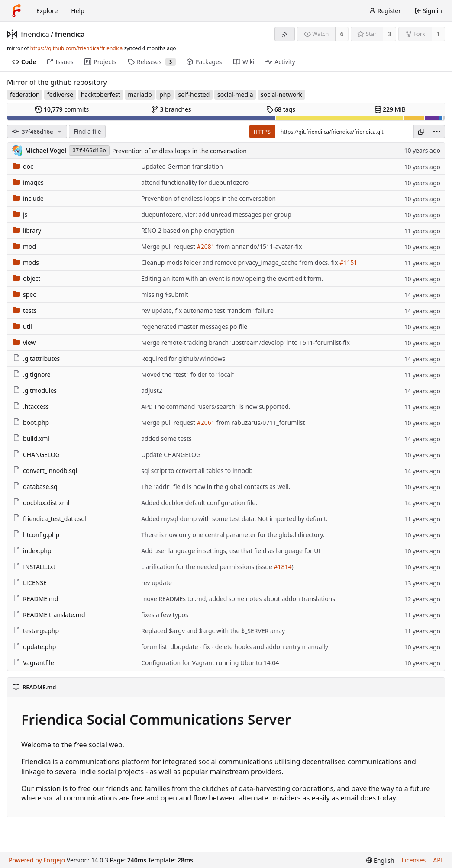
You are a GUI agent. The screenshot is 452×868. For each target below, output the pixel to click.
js (20, 214)
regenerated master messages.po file (194, 326)
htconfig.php (36, 535)
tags (281, 109)
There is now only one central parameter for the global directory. (233, 535)
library (27, 230)
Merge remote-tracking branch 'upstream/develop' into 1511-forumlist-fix (245, 342)
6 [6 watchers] (342, 34)
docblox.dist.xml (41, 503)
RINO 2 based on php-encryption (188, 230)
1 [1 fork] (438, 34)
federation (25, 95)
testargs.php (36, 631)
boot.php (31, 423)
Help (78, 11)
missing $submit (165, 294)
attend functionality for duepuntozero (195, 182)
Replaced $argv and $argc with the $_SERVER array (213, 631)
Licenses (414, 860)
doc (23, 166)
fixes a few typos (165, 615)
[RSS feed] (285, 34)
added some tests (166, 439)
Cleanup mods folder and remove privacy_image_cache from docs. (236, 262)
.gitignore (32, 375)
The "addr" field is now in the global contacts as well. (216, 487)
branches (171, 109)
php (165, 95)
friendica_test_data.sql (50, 519)
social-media (235, 95)
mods (26, 262)
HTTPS (262, 132)
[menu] (437, 132)
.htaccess (31, 407)
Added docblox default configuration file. (199, 503)
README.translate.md (49, 615)
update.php (34, 647)
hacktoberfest (101, 95)
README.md (36, 599)
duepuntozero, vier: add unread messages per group (216, 214)
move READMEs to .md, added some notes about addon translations (238, 599)
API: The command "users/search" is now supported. (216, 407)
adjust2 (152, 391)
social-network (281, 95)
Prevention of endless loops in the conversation (179, 151)
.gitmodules (35, 391)
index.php (32, 551)
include (28, 198)
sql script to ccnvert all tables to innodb (197, 471)
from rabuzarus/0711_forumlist (260, 423)
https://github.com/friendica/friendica (76, 48)
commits (62, 109)
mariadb (140, 95)
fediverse (60, 95)
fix (335, 262)
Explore (47, 11)
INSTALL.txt (34, 567)
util (23, 326)
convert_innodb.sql (45, 471)
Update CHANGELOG (171, 455)
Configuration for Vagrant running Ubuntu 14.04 (210, 663)
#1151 (348, 262)
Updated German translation (182, 166)
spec (24, 294)
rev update (157, 583)
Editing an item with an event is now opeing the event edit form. (232, 278)
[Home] (16, 11)
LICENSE (30, 583)
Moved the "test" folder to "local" (188, 375)
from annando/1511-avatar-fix (258, 246)
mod (24, 246)
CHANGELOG (36, 455)
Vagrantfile (34, 663)
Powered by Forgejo (37, 860)
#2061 (206, 423)
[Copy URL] (421, 132)
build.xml (31, 439)
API (438, 860)
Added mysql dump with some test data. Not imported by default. (234, 519)
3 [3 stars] (390, 34)
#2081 (206, 246)
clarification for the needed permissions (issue (207, 567)
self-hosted (194, 95)
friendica (35, 34)
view (24, 342)
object (27, 278)
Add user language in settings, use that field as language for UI (231, 551)
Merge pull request (169, 246)
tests (25, 310)
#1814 (282, 567)
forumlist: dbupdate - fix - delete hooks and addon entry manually (235, 647)
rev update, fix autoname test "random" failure (207, 310)
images (28, 182)
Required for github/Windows (183, 358)
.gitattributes (36, 358)
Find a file (87, 131)
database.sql (36, 487)
